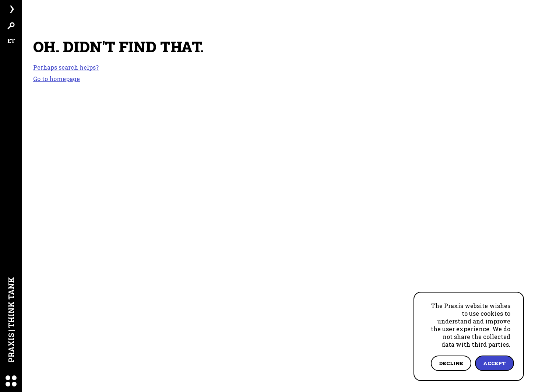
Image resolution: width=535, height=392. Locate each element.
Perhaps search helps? (66, 67)
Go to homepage (57, 79)
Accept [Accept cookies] (494, 363)
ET (11, 41)
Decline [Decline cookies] (451, 363)
